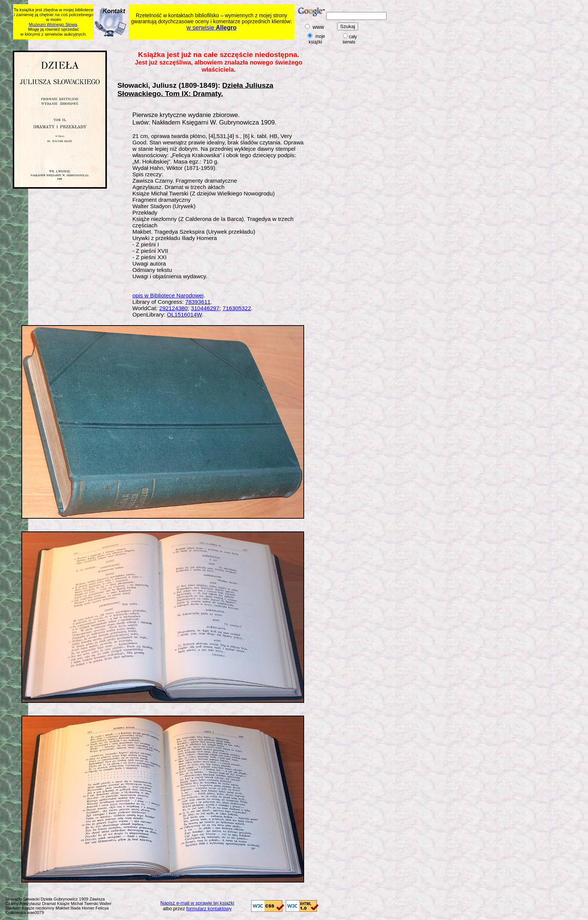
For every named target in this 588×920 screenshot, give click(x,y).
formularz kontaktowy (209, 909)
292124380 (173, 308)
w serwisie (211, 28)
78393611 (198, 302)
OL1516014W (184, 314)
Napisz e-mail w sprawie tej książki (197, 903)
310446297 (205, 308)
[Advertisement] (157, 44)
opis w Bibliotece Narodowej (168, 295)
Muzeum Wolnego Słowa (53, 24)
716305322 (237, 308)
